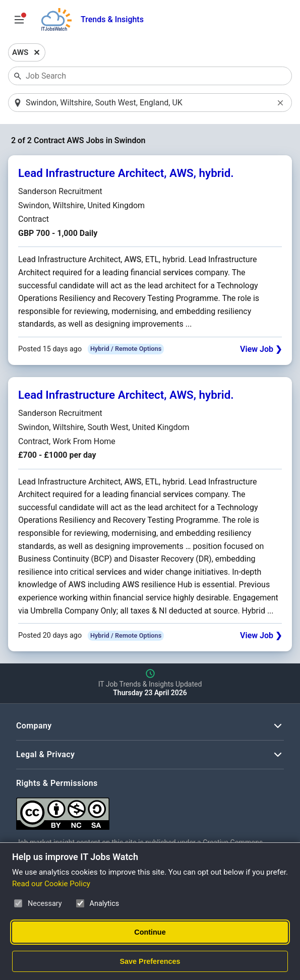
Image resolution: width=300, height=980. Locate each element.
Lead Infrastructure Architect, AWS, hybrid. (126, 173)
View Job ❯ (261, 349)
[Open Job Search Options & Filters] (19, 20)
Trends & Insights (112, 19)
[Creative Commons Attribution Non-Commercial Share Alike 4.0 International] (150, 810)
